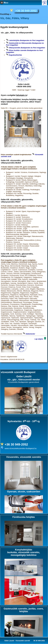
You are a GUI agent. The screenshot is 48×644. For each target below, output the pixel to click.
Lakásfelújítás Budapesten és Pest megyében (27, 40)
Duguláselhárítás (15, 55)
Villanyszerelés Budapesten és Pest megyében (27, 48)
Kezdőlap (5, 14)
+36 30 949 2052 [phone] (26, 11)
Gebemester (30, 334)
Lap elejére (39, 339)
